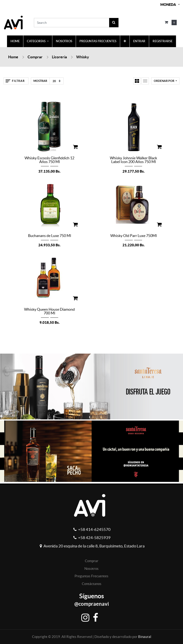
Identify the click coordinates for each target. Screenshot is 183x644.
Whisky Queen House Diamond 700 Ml (49, 311)
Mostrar (40, 81)
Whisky (83, 57)
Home (13, 57)
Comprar (35, 57)
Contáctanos (92, 584)
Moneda (168, 5)
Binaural (145, 637)
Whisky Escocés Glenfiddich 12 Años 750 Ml (49, 160)
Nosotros (91, 569)
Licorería (59, 57)
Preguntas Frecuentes (91, 576)
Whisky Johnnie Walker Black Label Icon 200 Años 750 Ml (133, 160)
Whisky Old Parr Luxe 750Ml (134, 236)
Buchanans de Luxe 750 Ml (50, 236)
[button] (125, 41)
